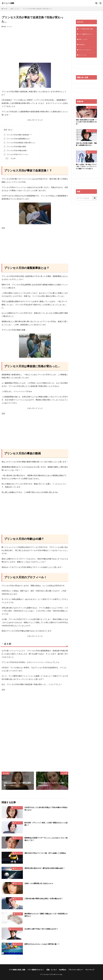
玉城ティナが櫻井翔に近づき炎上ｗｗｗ (40, 883)
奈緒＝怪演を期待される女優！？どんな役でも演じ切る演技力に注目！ (86, 124)
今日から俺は (19, 914)
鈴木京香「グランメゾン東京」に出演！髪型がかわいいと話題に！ (46, 824)
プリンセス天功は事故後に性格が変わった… (20, 143)
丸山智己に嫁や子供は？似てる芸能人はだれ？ (42, 929)
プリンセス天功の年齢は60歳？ (16, 150)
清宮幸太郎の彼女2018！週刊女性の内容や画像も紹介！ (46, 868)
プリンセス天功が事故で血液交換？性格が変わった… (38, 9)
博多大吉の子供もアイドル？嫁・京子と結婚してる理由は (46, 854)
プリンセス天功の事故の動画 (15, 146)
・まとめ (10, 158)
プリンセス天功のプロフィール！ (16, 154)
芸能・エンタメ (15, 9)
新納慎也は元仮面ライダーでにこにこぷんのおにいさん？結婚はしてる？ (45, 839)
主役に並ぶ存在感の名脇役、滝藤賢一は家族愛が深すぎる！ (86, 147)
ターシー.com (8, 3)
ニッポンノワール (18, 808)
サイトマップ (83, 57)
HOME (5, 9)
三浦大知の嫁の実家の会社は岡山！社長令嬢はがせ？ (45, 898)
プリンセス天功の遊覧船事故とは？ (17, 139)
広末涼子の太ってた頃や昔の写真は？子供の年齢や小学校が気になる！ (46, 809)
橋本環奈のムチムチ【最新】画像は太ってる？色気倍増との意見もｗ (46, 915)
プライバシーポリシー (86, 51)
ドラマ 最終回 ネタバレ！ (87, 35)
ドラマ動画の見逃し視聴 (87, 29)
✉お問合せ (82, 46)
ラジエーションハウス (16, 929)
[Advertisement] (35, 44)
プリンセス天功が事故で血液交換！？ (18, 135)
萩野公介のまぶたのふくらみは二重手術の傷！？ (43, 944)
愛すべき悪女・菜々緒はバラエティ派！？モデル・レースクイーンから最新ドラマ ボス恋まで (86, 171)
